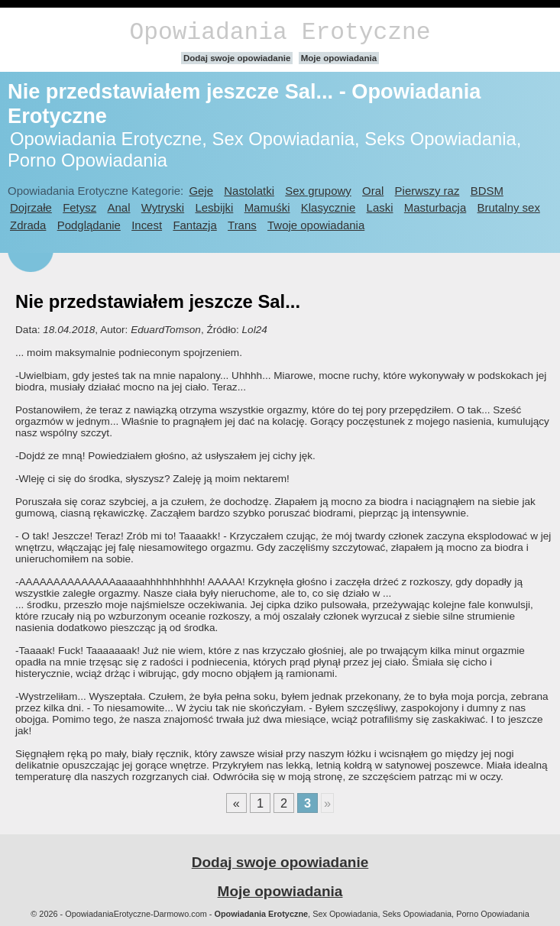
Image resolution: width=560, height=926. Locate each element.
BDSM (487, 191)
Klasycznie (328, 207)
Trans (242, 225)
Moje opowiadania (339, 58)
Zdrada (28, 225)
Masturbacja (435, 207)
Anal (119, 207)
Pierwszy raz (427, 191)
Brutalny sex (509, 207)
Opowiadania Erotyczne (280, 32)
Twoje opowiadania (316, 225)
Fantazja (194, 225)
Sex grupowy (318, 191)
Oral (373, 191)
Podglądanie (89, 225)
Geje (201, 191)
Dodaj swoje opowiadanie (237, 58)
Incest (147, 225)
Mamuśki (267, 207)
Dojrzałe (31, 207)
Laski (380, 207)
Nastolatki (249, 191)
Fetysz (79, 207)
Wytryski (163, 207)
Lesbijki (214, 207)
